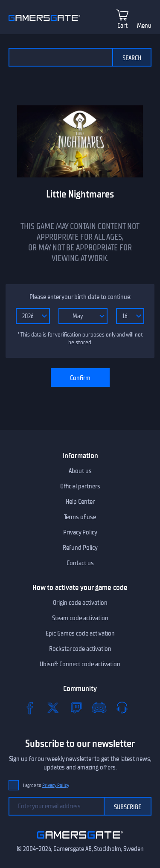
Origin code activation (80, 603)
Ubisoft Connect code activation (80, 664)
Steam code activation (80, 618)
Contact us (80, 563)
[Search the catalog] (60, 57)
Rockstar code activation (80, 649)
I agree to (46, 785)
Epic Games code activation (80, 633)
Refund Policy (80, 548)
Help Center (80, 502)
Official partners (80, 486)
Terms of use (80, 517)
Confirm (80, 378)
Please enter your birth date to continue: (80, 297)
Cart (122, 26)
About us (80, 471)
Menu (144, 26)
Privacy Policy (80, 532)
